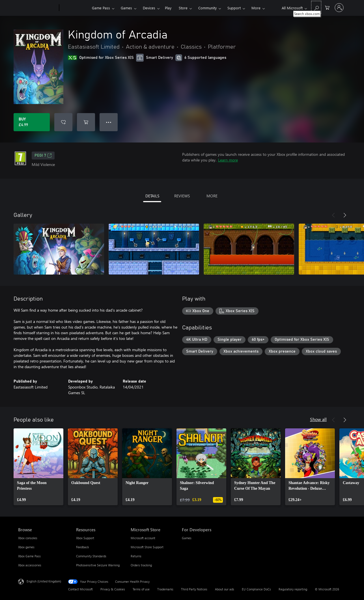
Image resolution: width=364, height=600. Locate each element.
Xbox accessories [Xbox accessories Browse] (30, 565)
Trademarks (165, 589)
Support (234, 8)
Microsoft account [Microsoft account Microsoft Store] (143, 538)
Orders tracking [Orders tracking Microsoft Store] (141, 565)
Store (183, 8)
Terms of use (141, 589)
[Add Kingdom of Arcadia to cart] (86, 122)
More (256, 8)
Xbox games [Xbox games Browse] (26, 547)
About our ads (225, 589)
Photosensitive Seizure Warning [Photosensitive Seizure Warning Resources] (98, 565)
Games (126, 8)
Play (168, 8)
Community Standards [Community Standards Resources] (91, 556)
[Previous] (333, 215)
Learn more (228, 160)
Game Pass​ (101, 8)
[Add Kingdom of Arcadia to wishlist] (63, 122)
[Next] (345, 215)
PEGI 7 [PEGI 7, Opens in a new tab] (43, 156)
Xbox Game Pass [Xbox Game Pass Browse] (29, 556)
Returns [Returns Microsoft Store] (136, 556)
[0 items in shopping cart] (327, 7)
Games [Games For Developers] (187, 538)
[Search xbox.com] (316, 7)
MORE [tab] (212, 196)
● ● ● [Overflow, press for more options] (109, 122)
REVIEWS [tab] (182, 196)
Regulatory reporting (293, 589)
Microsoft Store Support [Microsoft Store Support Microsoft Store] (147, 547)
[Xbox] (75, 8)
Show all (318, 419)
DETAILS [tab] (152, 196)
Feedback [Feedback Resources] (82, 547)
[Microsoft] (37, 8)
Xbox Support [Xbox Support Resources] (85, 538)
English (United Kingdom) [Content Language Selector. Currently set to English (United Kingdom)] (44, 581)
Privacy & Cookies (113, 589)
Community (207, 8)
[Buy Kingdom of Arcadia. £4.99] (32, 122)
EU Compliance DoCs (256, 589)
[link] (38, 467)
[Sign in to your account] (339, 8)
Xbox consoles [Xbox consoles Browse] (28, 538)
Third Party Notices (194, 589)
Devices (149, 8)
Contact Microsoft (80, 589)
